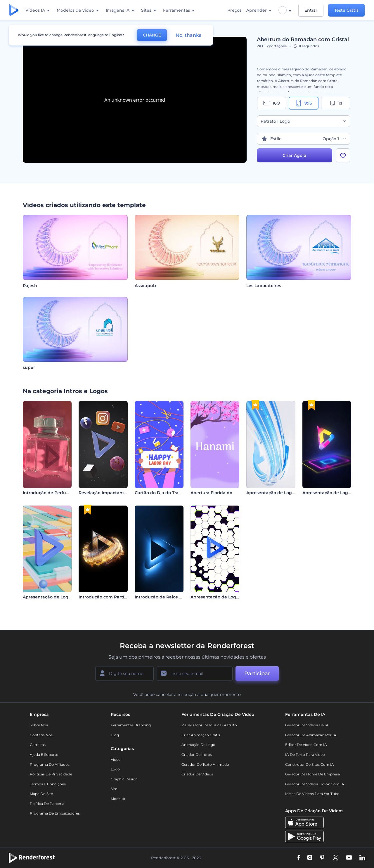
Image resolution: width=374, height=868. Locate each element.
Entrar (311, 10)
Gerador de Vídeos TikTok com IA (315, 784)
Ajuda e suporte (44, 755)
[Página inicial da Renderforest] (14, 10)
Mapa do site (41, 794)
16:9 (272, 103)
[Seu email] (195, 673)
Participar (257, 673)
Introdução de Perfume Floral (54, 493)
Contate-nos (41, 735)
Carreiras (38, 745)
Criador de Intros (197, 755)
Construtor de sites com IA (310, 764)
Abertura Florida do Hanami (220, 493)
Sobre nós (39, 725)
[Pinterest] (322, 858)
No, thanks (188, 35)
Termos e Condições (48, 784)
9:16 (304, 103)
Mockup (118, 799)
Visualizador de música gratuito (209, 725)
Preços (234, 10)
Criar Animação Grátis (201, 735)
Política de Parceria (47, 804)
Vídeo (116, 759)
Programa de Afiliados (50, 764)
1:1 (336, 103)
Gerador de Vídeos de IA (307, 725)
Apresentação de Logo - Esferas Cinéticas (67, 597)
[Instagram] (310, 858)
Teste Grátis (346, 10)
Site (114, 789)
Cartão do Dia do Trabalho (163, 493)
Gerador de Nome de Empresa (312, 774)
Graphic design (124, 779)
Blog (115, 735)
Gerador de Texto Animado (205, 764)
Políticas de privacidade (51, 774)
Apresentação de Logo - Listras (279, 493)
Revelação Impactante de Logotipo (116, 493)
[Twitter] (335, 858)
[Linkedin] (362, 858)
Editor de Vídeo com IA (306, 745)
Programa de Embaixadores (55, 813)
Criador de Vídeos (197, 774)
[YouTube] (349, 858)
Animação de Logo (198, 745)
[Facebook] (299, 858)
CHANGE (152, 35)
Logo (115, 769)
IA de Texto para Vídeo (305, 755)
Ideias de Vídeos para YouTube (312, 794)
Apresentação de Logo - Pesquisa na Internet (239, 597)
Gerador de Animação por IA (311, 735)
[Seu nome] (124, 673)
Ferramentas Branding (131, 725)
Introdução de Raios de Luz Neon (170, 597)
